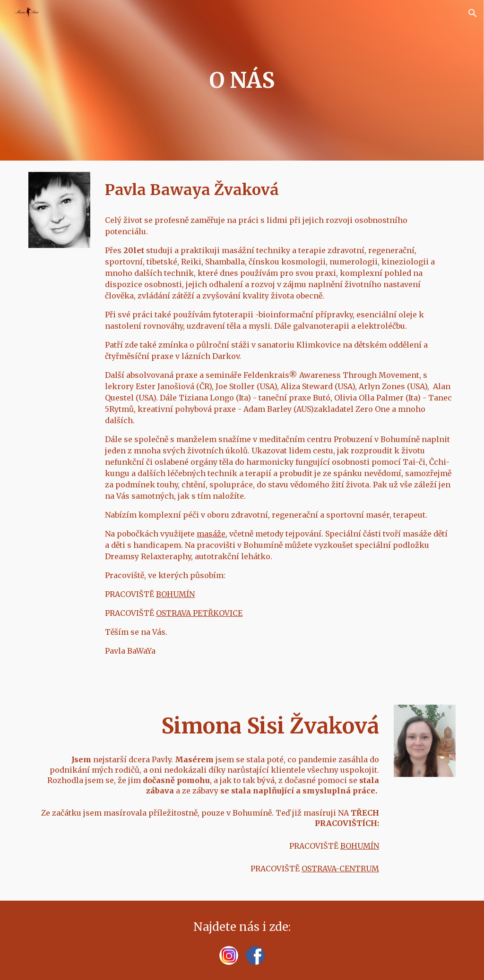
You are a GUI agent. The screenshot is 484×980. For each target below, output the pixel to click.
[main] (242, 81)
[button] (473, 13)
